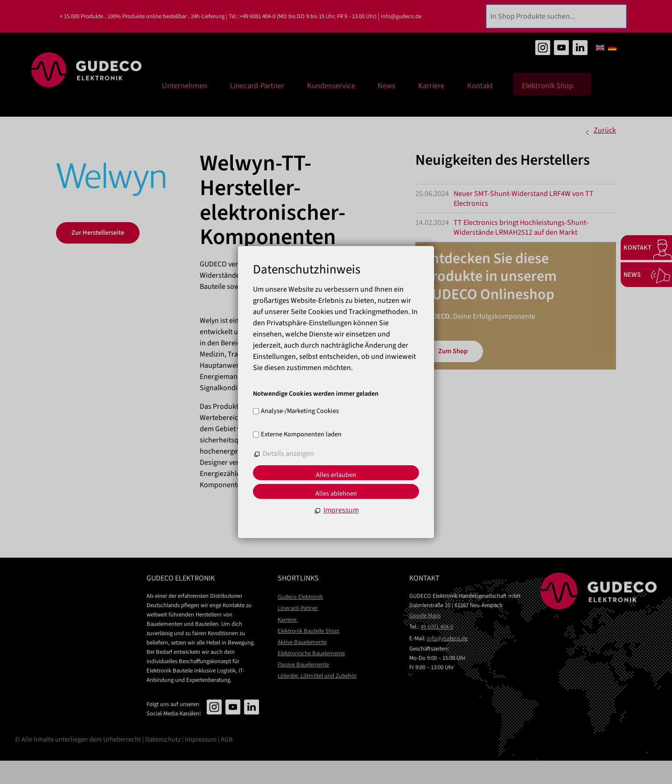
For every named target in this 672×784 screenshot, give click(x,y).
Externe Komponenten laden (301, 434)
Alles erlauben (336, 475)
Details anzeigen (288, 454)
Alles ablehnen (336, 493)
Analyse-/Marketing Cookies (300, 411)
